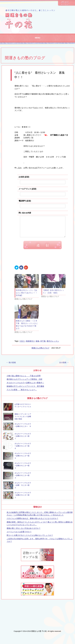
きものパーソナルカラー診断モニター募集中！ (25, 386)
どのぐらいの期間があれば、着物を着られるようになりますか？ (32, 522)
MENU (37, 38)
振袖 (37, 345)
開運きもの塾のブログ (25, 58)
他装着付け (30, 345)
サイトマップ (65, 4)
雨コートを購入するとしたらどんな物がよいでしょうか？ (30, 539)
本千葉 (43, 345)
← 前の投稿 (11, 366)
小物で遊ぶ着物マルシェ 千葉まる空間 (24, 380)
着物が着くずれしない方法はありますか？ (24, 532)
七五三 (22, 345)
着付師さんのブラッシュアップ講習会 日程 (24, 383)
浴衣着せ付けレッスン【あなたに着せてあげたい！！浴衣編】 (26, 297)
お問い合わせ (65, 2)
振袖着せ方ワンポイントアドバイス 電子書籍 (25, 390)
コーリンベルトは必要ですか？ (19, 535)
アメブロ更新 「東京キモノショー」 (22, 393)
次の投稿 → (64, 366)
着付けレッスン (53, 345)
